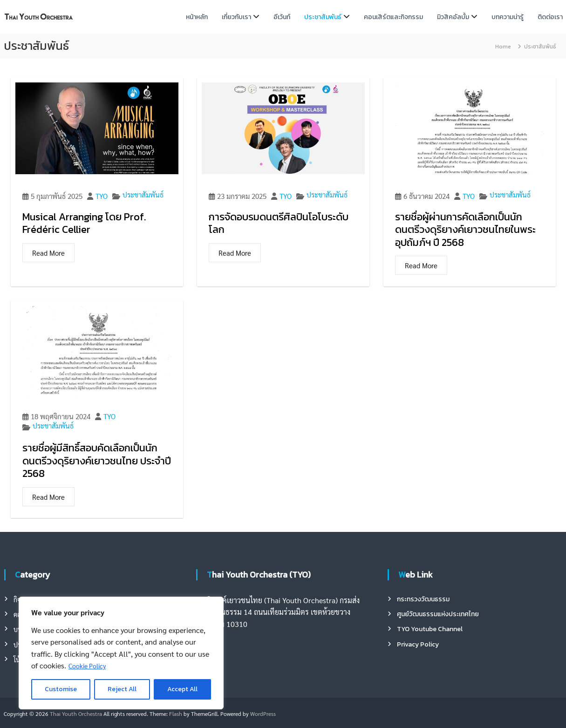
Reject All (122, 689)
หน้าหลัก (197, 17)
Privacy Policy (418, 644)
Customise (61, 689)
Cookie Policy (87, 666)
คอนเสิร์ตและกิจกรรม (393, 17)
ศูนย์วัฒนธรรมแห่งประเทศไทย (438, 614)
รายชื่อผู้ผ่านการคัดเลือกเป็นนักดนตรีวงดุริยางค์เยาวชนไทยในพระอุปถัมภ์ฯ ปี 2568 (465, 230)
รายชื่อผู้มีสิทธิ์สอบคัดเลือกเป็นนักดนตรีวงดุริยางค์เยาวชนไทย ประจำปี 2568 (97, 461)
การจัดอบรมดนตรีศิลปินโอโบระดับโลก (279, 223)
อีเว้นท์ (282, 17)
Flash (176, 714)
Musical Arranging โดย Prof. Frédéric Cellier (84, 223)
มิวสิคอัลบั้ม (453, 17)
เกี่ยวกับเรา (236, 17)
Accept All (182, 689)
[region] (121, 653)
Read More (48, 253)
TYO (102, 196)
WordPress (263, 714)
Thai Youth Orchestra (76, 714)
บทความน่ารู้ (508, 17)
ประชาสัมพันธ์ (323, 17)
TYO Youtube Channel (430, 629)
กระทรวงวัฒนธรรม (423, 599)
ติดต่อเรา (550, 17)
